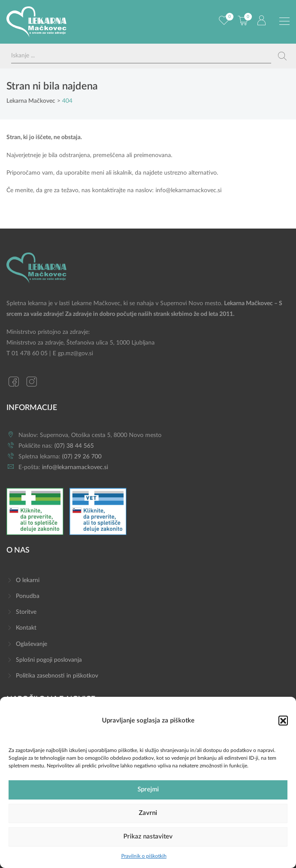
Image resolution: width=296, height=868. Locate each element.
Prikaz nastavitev (148, 837)
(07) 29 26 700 (82, 457)
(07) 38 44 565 (74, 446)
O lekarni (28, 580)
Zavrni (148, 813)
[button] (283, 720)
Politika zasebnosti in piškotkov (57, 676)
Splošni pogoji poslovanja (49, 660)
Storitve (26, 612)
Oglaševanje (31, 644)
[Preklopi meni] (284, 21)
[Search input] (141, 56)
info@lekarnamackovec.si (188, 190)
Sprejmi (148, 789)
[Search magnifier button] (282, 56)
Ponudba (28, 596)
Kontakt (26, 628)
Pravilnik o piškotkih (144, 856)
